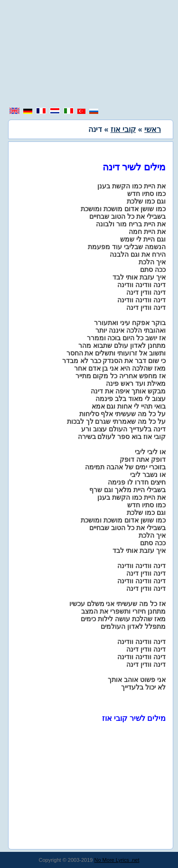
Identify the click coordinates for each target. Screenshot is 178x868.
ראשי (153, 129)
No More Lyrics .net (117, 860)
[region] (89, 55)
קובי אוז (123, 129)
